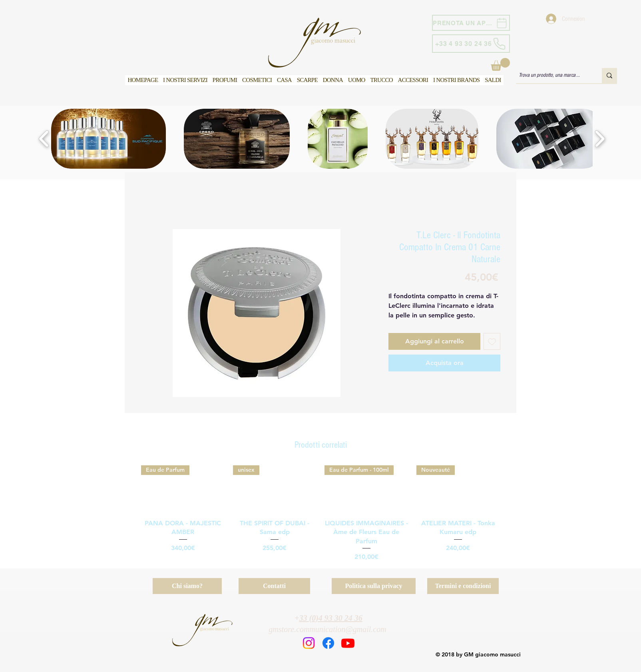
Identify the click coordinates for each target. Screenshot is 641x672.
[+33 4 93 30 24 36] (471, 44)
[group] (320, 513)
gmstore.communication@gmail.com (327, 629)
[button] (500, 64)
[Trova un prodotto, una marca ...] (552, 76)
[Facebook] (328, 643)
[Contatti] (274, 586)
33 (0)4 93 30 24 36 (331, 618)
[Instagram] (309, 643)
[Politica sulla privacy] (374, 586)
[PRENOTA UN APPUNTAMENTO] (471, 23)
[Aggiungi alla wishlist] (492, 341)
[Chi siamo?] (187, 586)
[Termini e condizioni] (463, 586)
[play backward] (44, 139)
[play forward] (600, 139)
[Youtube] (348, 643)
